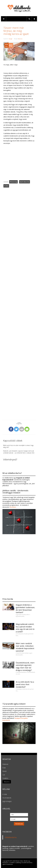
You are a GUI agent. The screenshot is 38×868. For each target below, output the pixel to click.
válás (7, 186)
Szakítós (5, 778)
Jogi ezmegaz (7, 801)
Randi (4, 771)
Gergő (10, 39)
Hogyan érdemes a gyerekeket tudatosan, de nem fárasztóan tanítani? (25, 609)
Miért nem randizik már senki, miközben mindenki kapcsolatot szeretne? (25, 647)
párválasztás (25, 182)
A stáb (5, 794)
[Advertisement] (19, 245)
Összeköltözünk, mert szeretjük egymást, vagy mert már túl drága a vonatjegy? (25, 666)
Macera (20, 39)
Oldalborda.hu (11, 837)
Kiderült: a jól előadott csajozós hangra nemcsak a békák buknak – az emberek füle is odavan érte (19, 452)
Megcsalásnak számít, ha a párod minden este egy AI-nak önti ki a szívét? (25, 628)
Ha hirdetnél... (7, 798)
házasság (14, 182)
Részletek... (13, 507)
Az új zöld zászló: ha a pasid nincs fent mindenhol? (25, 684)
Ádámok (5, 764)
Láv (4, 775)
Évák (4, 768)
